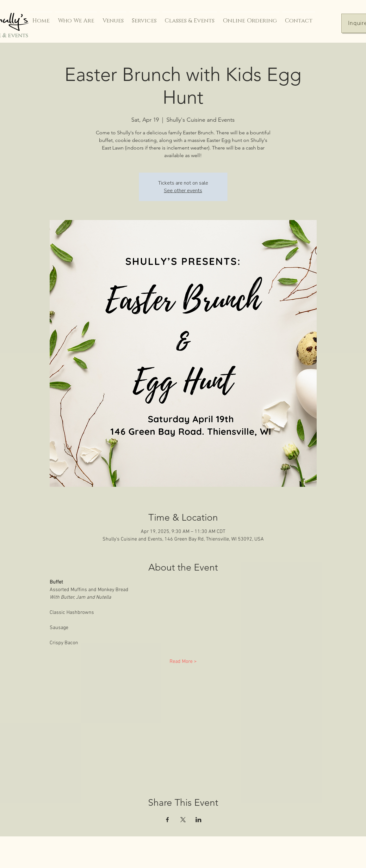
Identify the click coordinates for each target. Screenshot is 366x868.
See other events (183, 191)
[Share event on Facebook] (167, 820)
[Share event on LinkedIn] (199, 820)
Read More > (183, 662)
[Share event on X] (183, 820)
